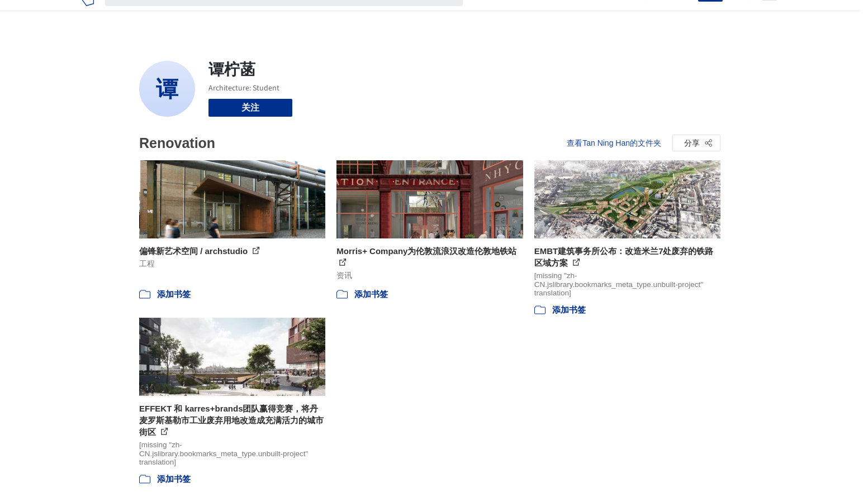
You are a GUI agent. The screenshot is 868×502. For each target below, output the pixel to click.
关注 (250, 107)
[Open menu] (770, 16)
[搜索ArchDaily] (293, 16)
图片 (510, 16)
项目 (483, 16)
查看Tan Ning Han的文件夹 (614, 143)
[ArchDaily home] (87, 16)
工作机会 (572, 16)
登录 (682, 16)
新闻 (537, 16)
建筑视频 (617, 16)
